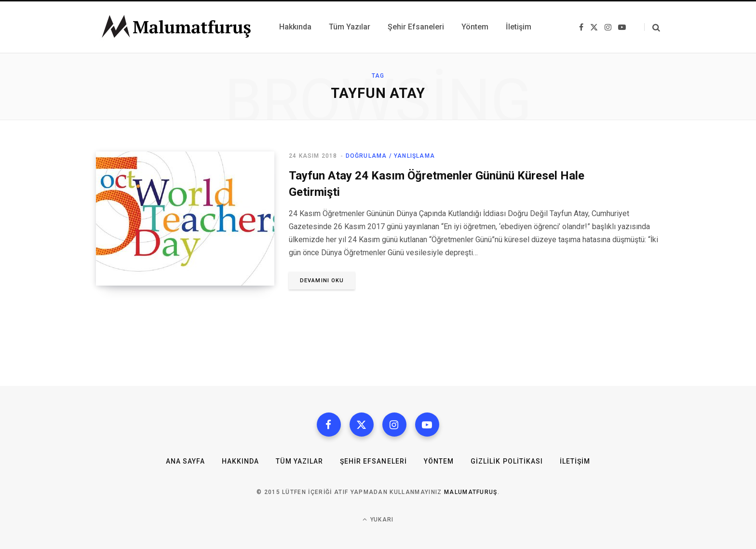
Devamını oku (322, 281)
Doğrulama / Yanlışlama (390, 156)
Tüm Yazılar (299, 461)
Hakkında (240, 461)
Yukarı (378, 519)
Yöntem (439, 461)
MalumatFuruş (471, 492)
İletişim (575, 461)
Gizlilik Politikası (507, 461)
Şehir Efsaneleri (373, 461)
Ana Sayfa (185, 461)
